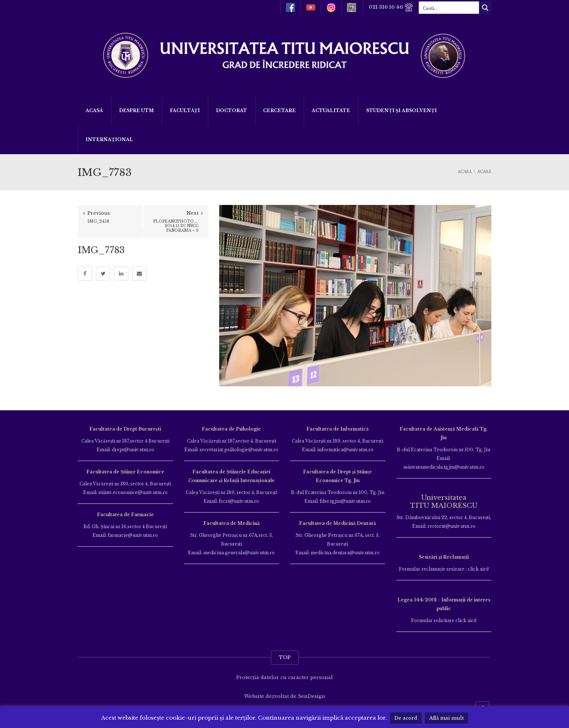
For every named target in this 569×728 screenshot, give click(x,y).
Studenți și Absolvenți (402, 110)
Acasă (94, 110)
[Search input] (449, 8)
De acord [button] (406, 718)
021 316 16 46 (391, 7)
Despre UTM (136, 110)
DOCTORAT (232, 110)
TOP (285, 657)
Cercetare (279, 110)
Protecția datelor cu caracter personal (284, 677)
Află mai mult (447, 718)
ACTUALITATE (331, 110)
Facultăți (185, 110)
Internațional (109, 139)
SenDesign (312, 696)
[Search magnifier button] (485, 8)
